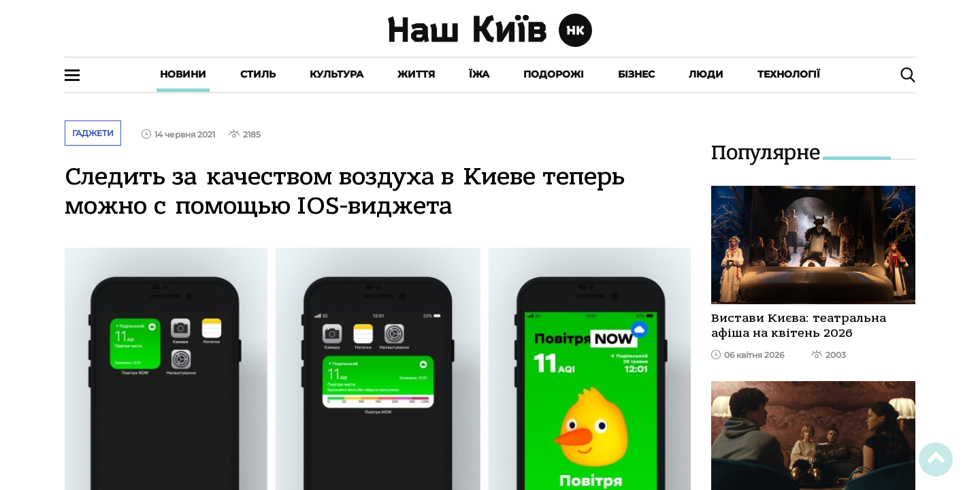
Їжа (479, 74)
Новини (183, 74)
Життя (416, 74)
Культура (337, 74)
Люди (706, 74)
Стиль (258, 74)
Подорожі (554, 74)
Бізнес (636, 74)
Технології (789, 74)
